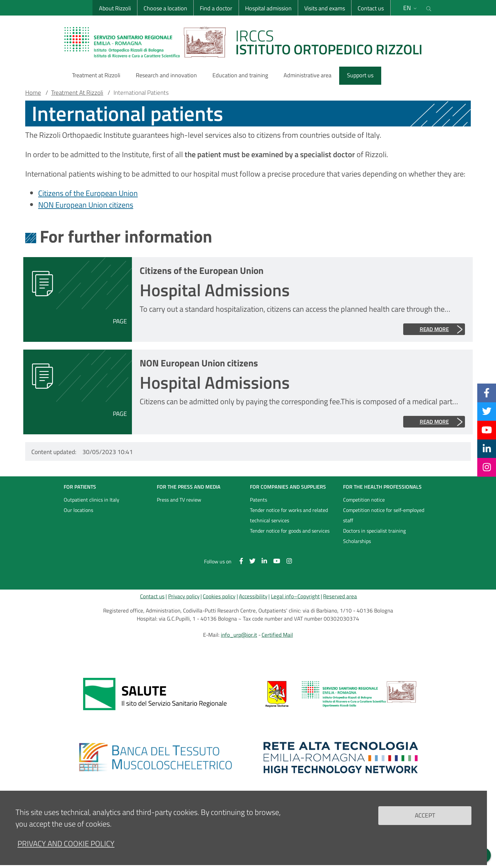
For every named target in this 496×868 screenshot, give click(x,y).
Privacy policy (184, 596)
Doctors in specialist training (374, 531)
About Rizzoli (115, 8)
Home (33, 92)
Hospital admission (268, 8)
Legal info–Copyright (295, 596)
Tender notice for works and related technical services (289, 515)
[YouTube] (487, 430)
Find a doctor (216, 8)
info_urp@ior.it (239, 635)
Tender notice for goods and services (290, 531)
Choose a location (165, 8)
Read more (434, 329)
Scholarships (357, 541)
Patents (259, 500)
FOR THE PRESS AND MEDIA (189, 487)
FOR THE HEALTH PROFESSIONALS (382, 487)
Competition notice (364, 500)
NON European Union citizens (86, 205)
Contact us (371, 8)
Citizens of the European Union (88, 193)
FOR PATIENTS (80, 487)
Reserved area (340, 596)
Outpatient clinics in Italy (92, 500)
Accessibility (253, 596)
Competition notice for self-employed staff (384, 515)
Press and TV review (179, 500)
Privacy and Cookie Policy (66, 849)
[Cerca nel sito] (429, 8)
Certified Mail (277, 635)
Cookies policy (219, 596)
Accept (425, 821)
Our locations (78, 510)
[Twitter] (487, 411)
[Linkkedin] (487, 449)
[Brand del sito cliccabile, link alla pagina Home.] (247, 42)
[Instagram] (487, 467)
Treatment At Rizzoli (77, 92)
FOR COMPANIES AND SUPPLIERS (288, 487)
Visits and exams (325, 8)
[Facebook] (487, 393)
